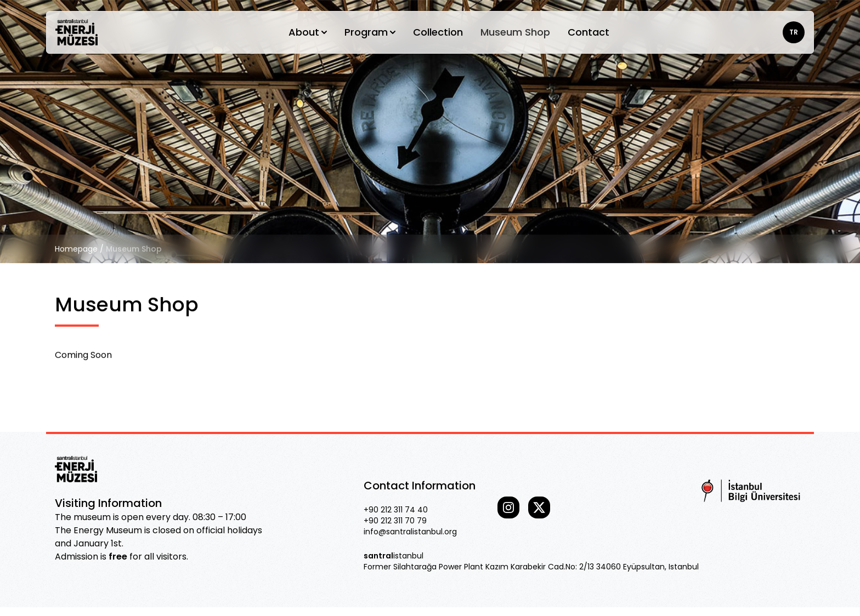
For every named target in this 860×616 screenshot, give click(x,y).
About (308, 32)
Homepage (76, 249)
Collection (438, 32)
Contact (589, 32)
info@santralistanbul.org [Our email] (410, 532)
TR (794, 32)
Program (370, 32)
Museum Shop (515, 32)
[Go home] (77, 32)
